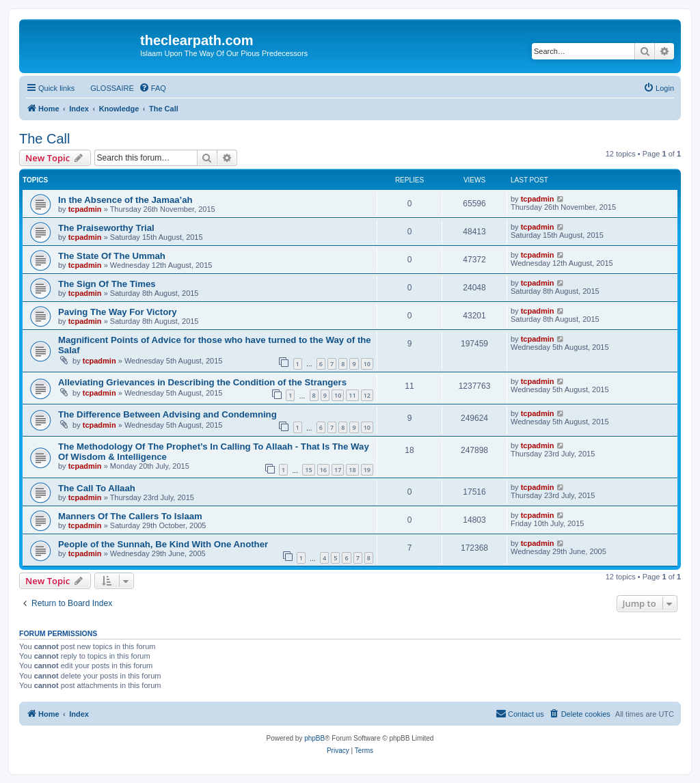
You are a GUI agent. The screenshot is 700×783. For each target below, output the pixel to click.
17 (338, 470)
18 (352, 470)
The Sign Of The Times (107, 284)
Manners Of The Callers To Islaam (130, 516)
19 (367, 470)
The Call (44, 139)
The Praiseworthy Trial (106, 228)
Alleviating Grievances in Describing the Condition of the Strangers (202, 382)
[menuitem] (106, 88)
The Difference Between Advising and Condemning (167, 414)
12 (367, 395)
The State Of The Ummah (112, 256)
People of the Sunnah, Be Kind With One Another (163, 544)
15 (308, 470)
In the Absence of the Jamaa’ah (125, 200)
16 (323, 470)
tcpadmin (85, 209)
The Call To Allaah (97, 488)
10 (367, 364)
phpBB (314, 738)
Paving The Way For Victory (118, 312)
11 (352, 395)
